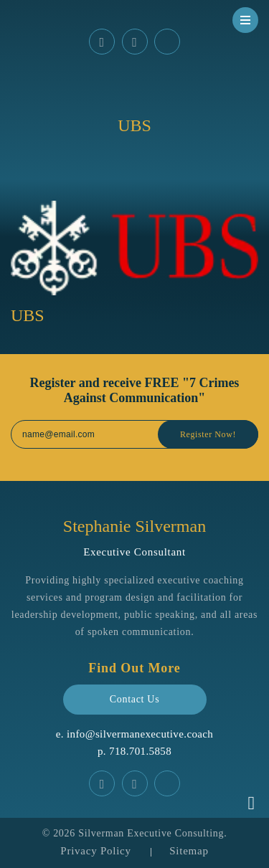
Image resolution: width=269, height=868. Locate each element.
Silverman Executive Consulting (151, 833)
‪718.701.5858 (140, 751)
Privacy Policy (95, 851)
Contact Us (135, 699)
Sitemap (189, 851)
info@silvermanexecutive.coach (140, 734)
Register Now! (208, 434)
